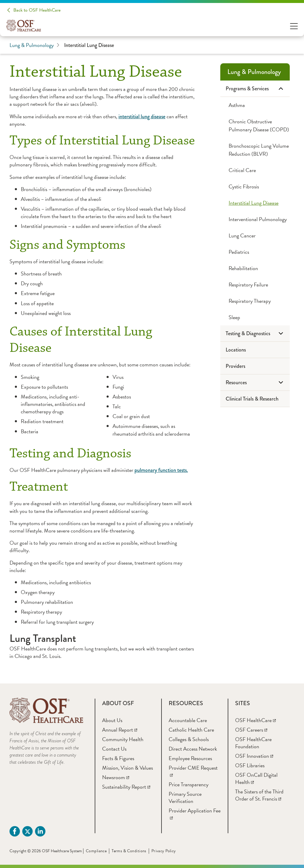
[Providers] (255, 366)
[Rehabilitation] (255, 268)
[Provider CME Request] (193, 771)
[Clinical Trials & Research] (255, 399)
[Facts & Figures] (118, 758)
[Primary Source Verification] (185, 797)
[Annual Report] (120, 730)
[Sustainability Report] (126, 787)
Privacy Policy (164, 851)
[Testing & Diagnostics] (255, 334)
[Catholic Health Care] (191, 730)
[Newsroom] (116, 777)
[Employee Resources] (190, 758)
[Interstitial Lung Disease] (255, 203)
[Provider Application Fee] (195, 814)
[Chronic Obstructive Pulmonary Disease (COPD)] (255, 125)
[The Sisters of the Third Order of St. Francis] (259, 795)
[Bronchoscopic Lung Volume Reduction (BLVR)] (255, 150)
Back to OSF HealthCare (37, 10)
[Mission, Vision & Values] (128, 768)
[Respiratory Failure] (255, 285)
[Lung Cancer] (255, 235)
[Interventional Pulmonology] (255, 219)
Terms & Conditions (129, 851)
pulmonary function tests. (161, 470)
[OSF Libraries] (250, 765)
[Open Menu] (294, 26)
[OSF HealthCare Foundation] (253, 743)
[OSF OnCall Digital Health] (256, 778)
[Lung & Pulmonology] (255, 72)
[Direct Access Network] (193, 749)
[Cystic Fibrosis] (255, 186)
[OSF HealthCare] (255, 720)
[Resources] (255, 383)
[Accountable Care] (188, 720)
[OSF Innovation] (254, 756)
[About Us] (112, 720)
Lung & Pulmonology (34, 45)
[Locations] (255, 350)
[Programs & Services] (255, 89)
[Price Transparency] (189, 784)
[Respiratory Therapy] (255, 301)
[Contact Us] (114, 749)
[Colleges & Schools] (189, 739)
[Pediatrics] (255, 252)
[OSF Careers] (251, 730)
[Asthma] (255, 105)
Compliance (96, 851)
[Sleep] (255, 317)
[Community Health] (123, 739)
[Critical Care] (255, 170)
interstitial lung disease (142, 116)
